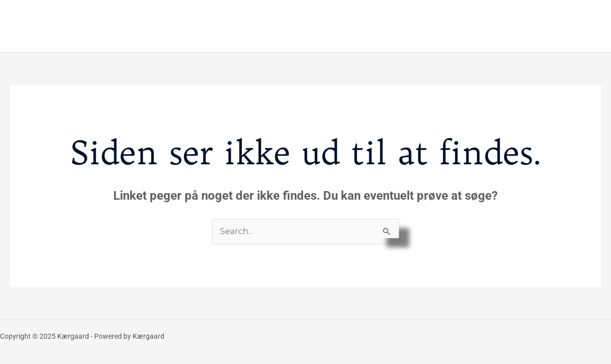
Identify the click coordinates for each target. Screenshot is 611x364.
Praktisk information (370, 26)
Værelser (297, 26)
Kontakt (570, 26)
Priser (438, 26)
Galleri (251, 26)
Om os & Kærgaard (501, 26)
